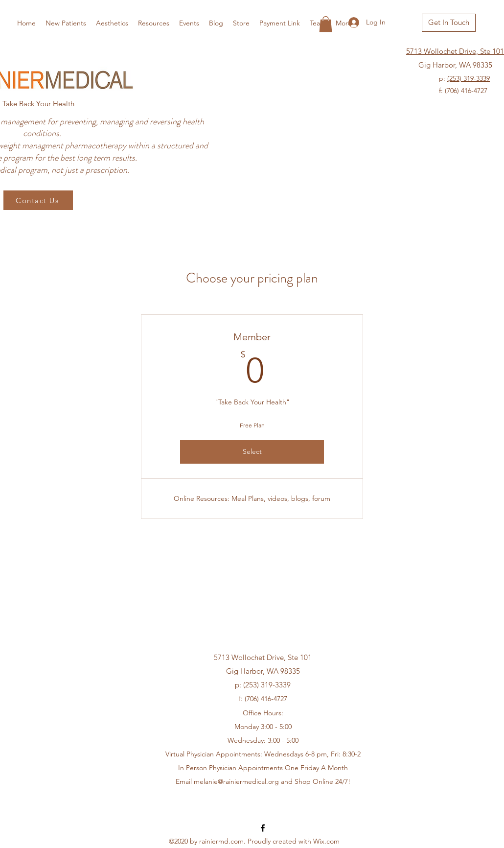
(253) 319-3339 (469, 78)
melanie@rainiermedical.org (236, 781)
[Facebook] (263, 828)
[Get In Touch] (449, 23)
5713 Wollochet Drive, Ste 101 (455, 51)
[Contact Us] (38, 200)
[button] (326, 24)
